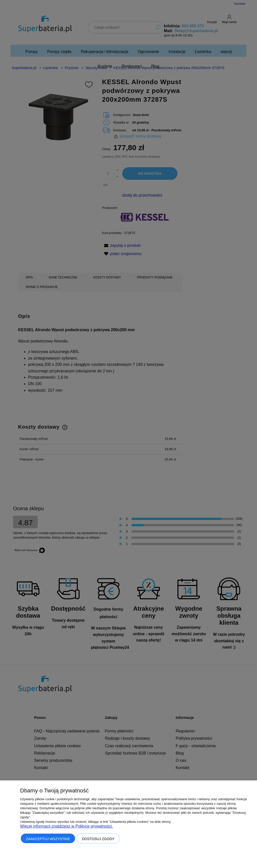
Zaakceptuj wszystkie (48, 839)
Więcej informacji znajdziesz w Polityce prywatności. (67, 826)
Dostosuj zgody (98, 839)
